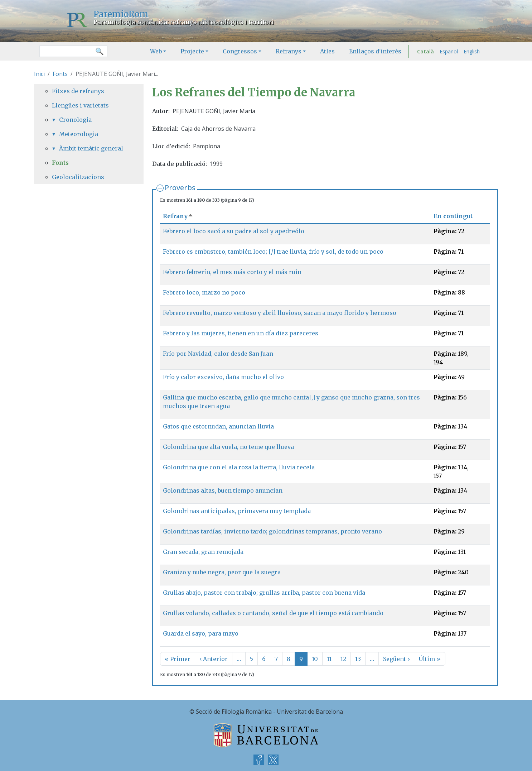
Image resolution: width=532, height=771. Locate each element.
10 (315, 659)
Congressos (240, 51)
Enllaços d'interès (375, 51)
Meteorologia (79, 134)
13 (358, 659)
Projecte (192, 51)
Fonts (60, 74)
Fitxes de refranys (78, 91)
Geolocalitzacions (78, 177)
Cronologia (75, 120)
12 (343, 659)
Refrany (178, 216)
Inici (39, 74)
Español (449, 51)
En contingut (453, 216)
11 (329, 659)
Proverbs (180, 188)
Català (425, 51)
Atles (327, 51)
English (472, 51)
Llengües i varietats (80, 105)
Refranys (289, 51)
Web (156, 51)
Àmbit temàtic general (91, 148)
